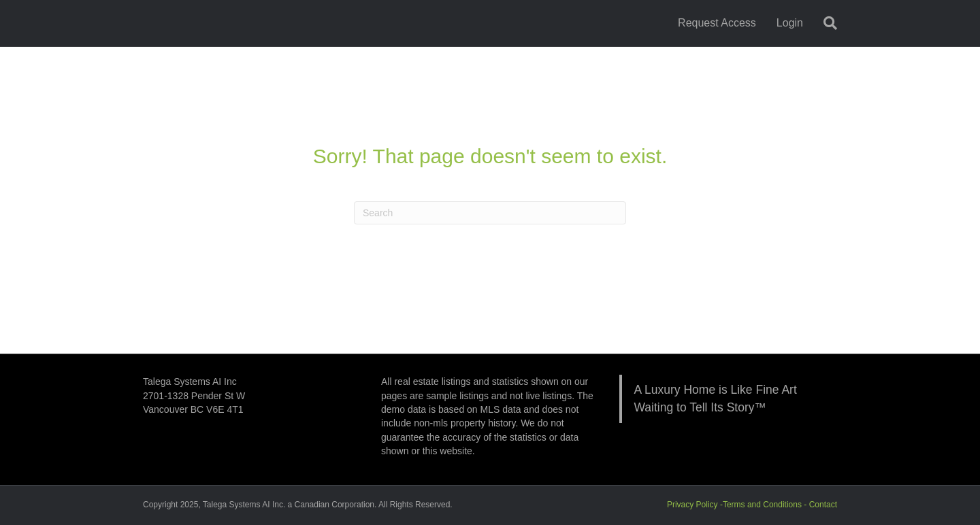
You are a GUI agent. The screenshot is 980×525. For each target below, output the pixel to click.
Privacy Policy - (695, 505)
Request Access (717, 23)
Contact (823, 505)
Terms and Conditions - (766, 505)
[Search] (825, 23)
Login (790, 23)
